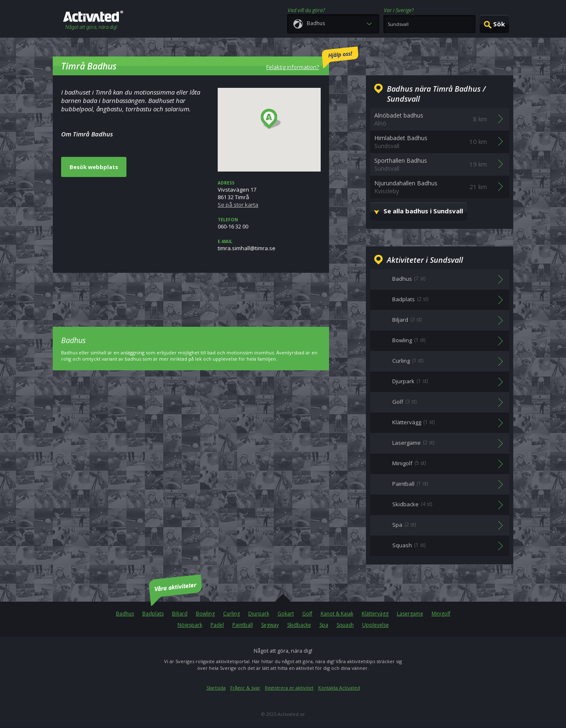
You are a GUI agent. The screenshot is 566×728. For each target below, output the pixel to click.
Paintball (243, 625)
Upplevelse (376, 625)
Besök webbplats (94, 167)
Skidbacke (299, 625)
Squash (345, 625)
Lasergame (410, 614)
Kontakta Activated (339, 688)
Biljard (180, 614)
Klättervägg (375, 614)
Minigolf (441, 614)
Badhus (125, 614)
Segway (270, 625)
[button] (271, 119)
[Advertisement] (191, 294)
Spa (324, 625)
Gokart (286, 614)
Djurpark (259, 614)
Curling (232, 614)
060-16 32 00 (269, 223)
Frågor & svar (245, 688)
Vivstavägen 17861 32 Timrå (269, 194)
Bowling (205, 614)
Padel (217, 625)
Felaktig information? (312, 59)
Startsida (216, 688)
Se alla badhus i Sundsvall (423, 211)
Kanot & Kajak (337, 614)
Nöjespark (190, 625)
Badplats (153, 614)
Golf (307, 614)
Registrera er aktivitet (289, 688)
